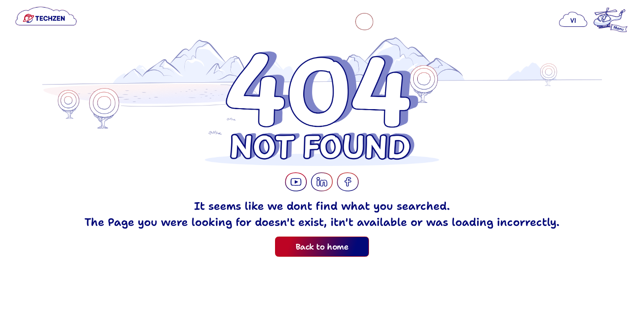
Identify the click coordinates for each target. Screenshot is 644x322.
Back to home (322, 247)
